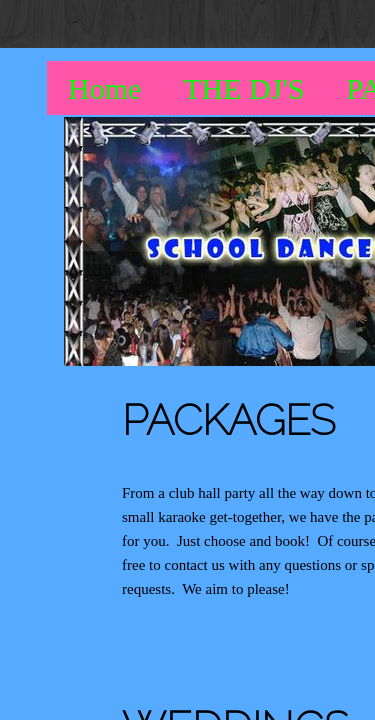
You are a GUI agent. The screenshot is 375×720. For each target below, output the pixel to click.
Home (104, 88)
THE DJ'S (243, 88)
